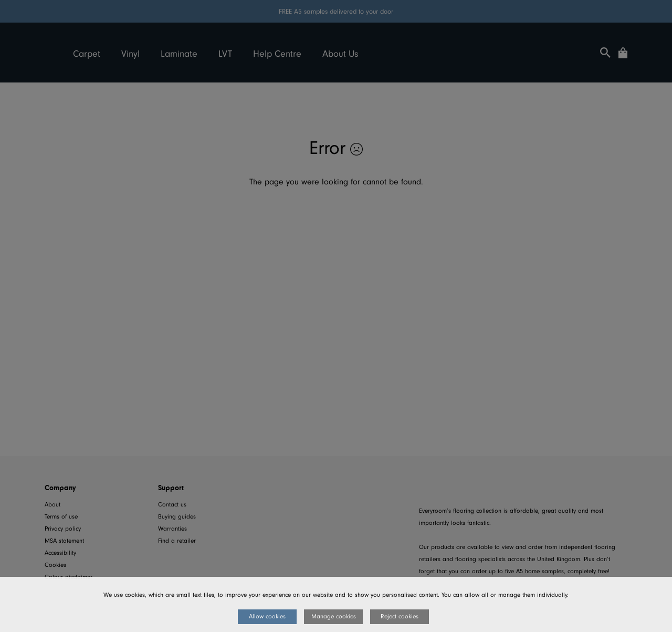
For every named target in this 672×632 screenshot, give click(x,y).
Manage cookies (334, 617)
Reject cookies (400, 617)
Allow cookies (267, 617)
